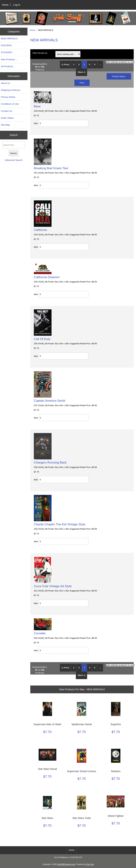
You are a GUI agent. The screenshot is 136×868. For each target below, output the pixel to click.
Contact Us (6, 111)
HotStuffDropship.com (66, 864)
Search (14, 135)
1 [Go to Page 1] (74, 64)
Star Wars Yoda (81, 818)
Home (5, 5)
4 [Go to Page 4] (89, 64)
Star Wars (47, 818)
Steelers (116, 771)
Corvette (40, 633)
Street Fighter (116, 816)
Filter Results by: (40, 53)
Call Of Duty (42, 339)
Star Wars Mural (47, 769)
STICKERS (7, 52)
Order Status (7, 118)
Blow (37, 106)
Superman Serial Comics (81, 771)
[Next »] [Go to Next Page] (82, 72)
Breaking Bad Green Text (51, 168)
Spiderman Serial (81, 724)
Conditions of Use (10, 104)
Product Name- (119, 76)
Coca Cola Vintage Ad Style (53, 586)
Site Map (5, 125)
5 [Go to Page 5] (95, 64)
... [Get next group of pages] (100, 64)
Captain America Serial (49, 401)
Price (82, 83)
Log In (17, 5)
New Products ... (9, 59)
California (40, 230)
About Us (5, 83)
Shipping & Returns (11, 90)
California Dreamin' (47, 277)
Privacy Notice (8, 97)
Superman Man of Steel (47, 724)
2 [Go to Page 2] (79, 64)
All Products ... (8, 66)
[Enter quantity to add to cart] (63, 123)
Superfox (116, 724)
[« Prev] (65, 64)
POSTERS (6, 45)
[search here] (14, 145)
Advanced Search (14, 160)
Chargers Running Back (50, 462)
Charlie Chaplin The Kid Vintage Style (59, 524)
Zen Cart (90, 864)
